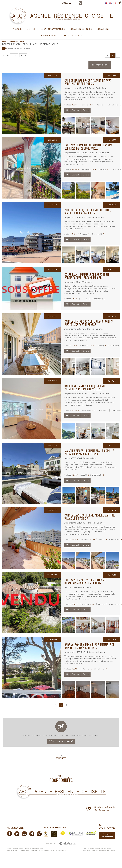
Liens (37, 850)
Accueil (17, 29)
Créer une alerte (61, 741)
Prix (24, 55)
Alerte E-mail (48, 35)
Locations (103, 29)
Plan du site (10, 850)
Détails (86, 110)
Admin (41, 850)
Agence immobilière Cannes (14, 42)
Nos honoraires (30, 850)
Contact (75, 110)
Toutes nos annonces (51, 850)
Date (14, 55)
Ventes (31, 29)
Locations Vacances (53, 29)
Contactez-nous (72, 35)
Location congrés (81, 29)
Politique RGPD (62, 850)
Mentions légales (20, 850)
